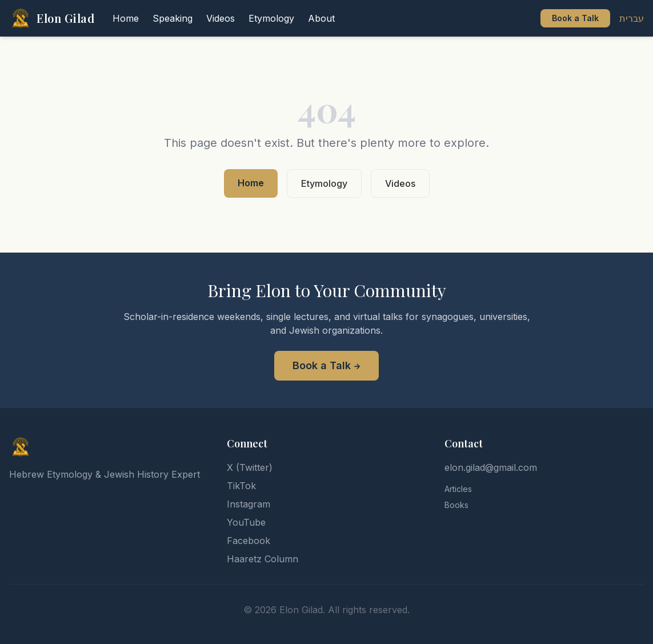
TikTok (241, 486)
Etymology (324, 183)
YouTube (246, 522)
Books (456, 505)
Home (251, 183)
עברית (632, 18)
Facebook (249, 541)
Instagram (249, 504)
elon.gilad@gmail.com (491, 467)
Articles (458, 489)
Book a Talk (575, 18)
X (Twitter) (250, 467)
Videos (400, 183)
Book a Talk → (326, 365)
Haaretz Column (263, 559)
